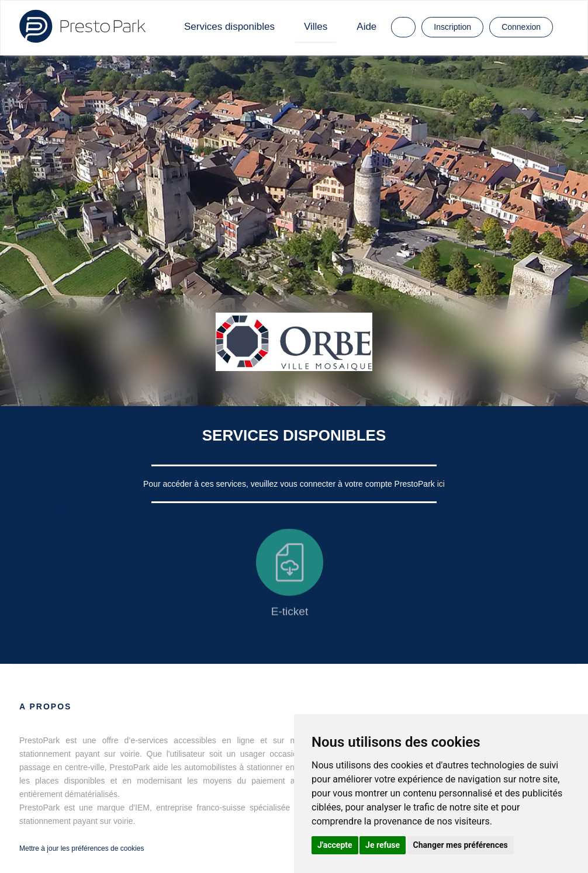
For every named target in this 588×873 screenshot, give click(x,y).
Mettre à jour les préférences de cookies (82, 848)
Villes (316, 27)
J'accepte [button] (335, 845)
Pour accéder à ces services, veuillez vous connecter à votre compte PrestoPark (290, 484)
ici (441, 484)
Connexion (521, 27)
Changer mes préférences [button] (461, 845)
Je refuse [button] (383, 845)
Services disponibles (229, 27)
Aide (366, 27)
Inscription (452, 27)
